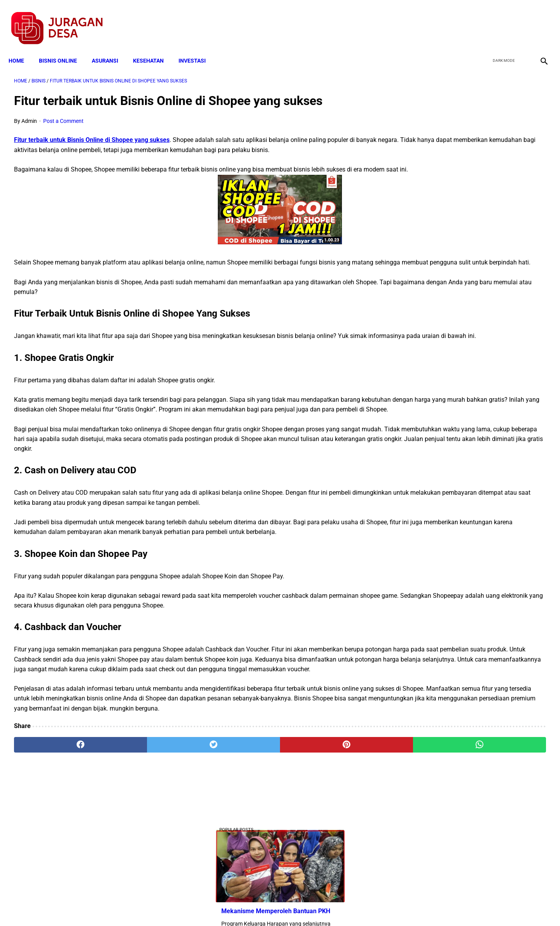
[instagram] (538, 20)
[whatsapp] (327, 835)
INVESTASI (198, 47)
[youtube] (519, 20)
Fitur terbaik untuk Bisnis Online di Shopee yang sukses (92, 132)
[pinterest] (238, 835)
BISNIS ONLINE (63, 47)
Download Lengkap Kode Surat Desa (465, 273)
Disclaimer (276, 906)
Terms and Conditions (188, 906)
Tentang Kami (381, 906)
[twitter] (501, 20)
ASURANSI (110, 47)
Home (22, 47)
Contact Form (340, 906)
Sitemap (306, 906)
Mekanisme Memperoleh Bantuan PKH (469, 156)
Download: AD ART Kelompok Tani (462, 195)
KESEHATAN (154, 47)
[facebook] (483, 20)
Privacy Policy (239, 906)
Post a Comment (63, 113)
